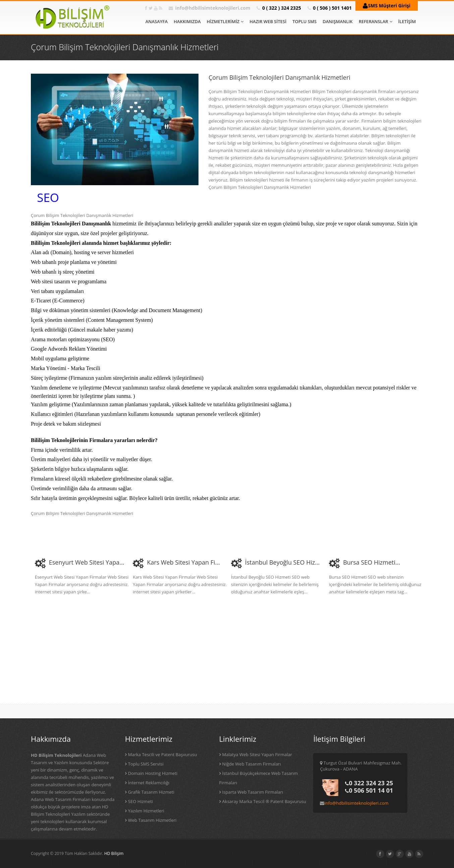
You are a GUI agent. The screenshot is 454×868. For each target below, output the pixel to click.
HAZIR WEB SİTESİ (268, 21)
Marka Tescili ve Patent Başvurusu (163, 754)
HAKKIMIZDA (187, 21)
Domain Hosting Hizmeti (153, 773)
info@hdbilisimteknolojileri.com (213, 8)
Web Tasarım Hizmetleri (152, 820)
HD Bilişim (114, 853)
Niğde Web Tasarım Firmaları (252, 764)
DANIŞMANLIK (338, 21)
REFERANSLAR (376, 21)
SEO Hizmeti (140, 801)
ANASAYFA (157, 21)
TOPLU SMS (304, 21)
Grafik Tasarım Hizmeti (151, 792)
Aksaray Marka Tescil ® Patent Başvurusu (264, 801)
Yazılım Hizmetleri (146, 811)
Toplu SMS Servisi (146, 764)
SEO (48, 197)
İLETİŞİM (407, 21)
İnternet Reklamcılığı (149, 783)
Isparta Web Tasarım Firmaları (253, 792)
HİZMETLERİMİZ (225, 21)
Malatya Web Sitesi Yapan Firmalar (257, 754)
